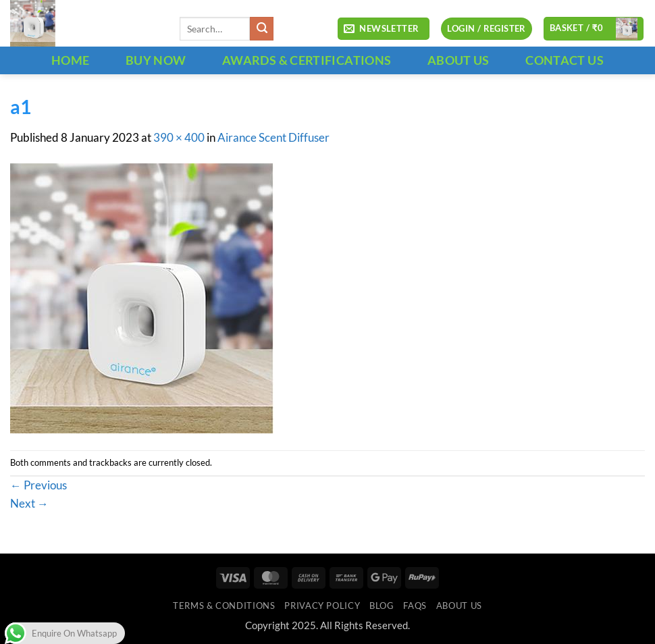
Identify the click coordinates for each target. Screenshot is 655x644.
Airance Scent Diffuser (273, 138)
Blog (382, 606)
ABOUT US (459, 60)
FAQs (415, 606)
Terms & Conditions (224, 606)
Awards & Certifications (307, 60)
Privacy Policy (322, 606)
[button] (384, 29)
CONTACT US (565, 60)
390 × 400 (179, 138)
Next (29, 504)
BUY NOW (156, 60)
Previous (38, 485)
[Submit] (262, 29)
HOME (70, 60)
